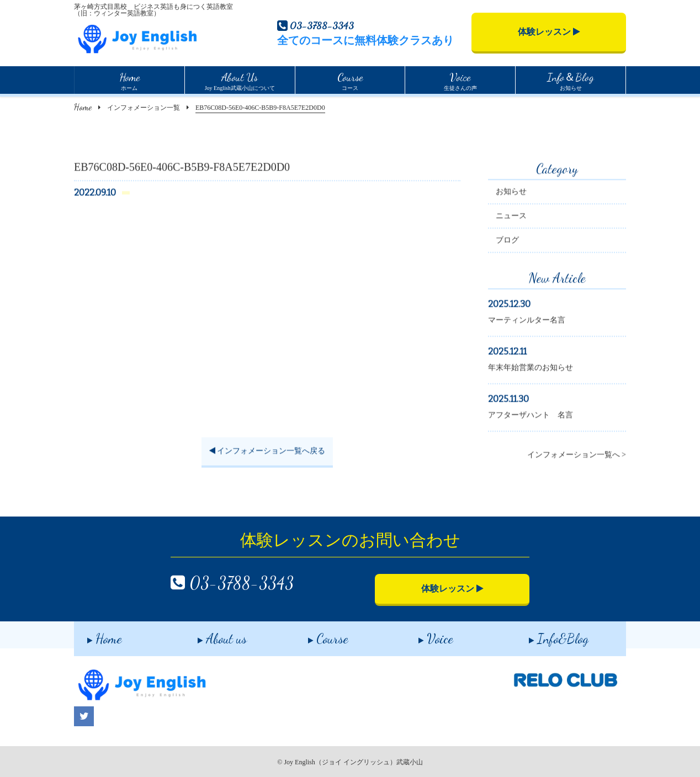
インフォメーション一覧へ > (577, 456)
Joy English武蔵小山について (240, 80)
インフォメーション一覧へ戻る (267, 452)
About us (209, 634)
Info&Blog (545, 634)
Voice (423, 634)
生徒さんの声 (460, 80)
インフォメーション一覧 (144, 108)
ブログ (507, 241)
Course (315, 634)
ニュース (511, 217)
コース (350, 80)
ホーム (129, 80)
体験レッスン (549, 32)
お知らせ (571, 80)
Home (83, 107)
